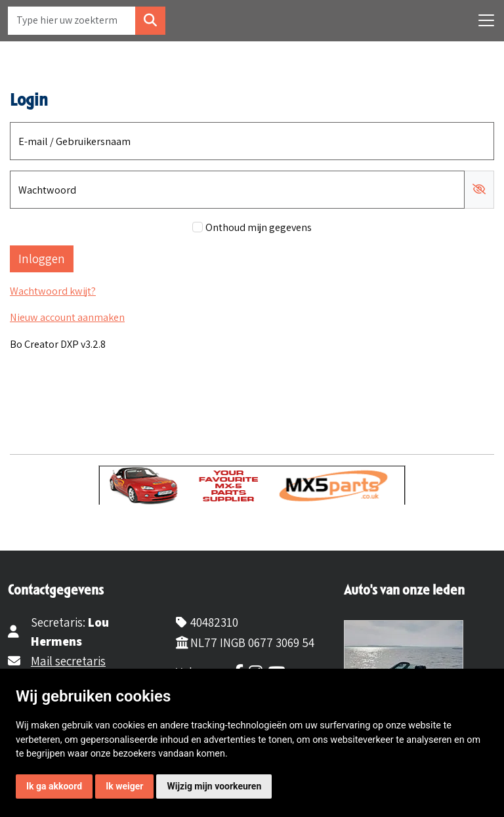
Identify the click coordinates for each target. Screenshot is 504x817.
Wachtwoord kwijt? (53, 291)
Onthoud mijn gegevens (259, 227)
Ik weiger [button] (124, 786)
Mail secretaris (68, 661)
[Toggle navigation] (486, 20)
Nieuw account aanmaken (67, 317)
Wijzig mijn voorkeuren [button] (214, 786)
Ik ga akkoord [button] (54, 786)
